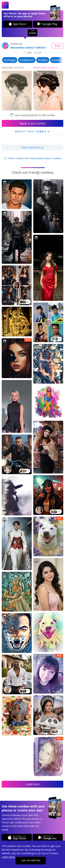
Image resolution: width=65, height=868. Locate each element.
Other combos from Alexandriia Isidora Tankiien (33, 158)
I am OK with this (31, 860)
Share (57, 46)
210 (38, 53)
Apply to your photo (32, 123)
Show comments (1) (32, 147)
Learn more (8, 857)
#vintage (10, 60)
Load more (32, 784)
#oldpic (43, 60)
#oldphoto (27, 60)
